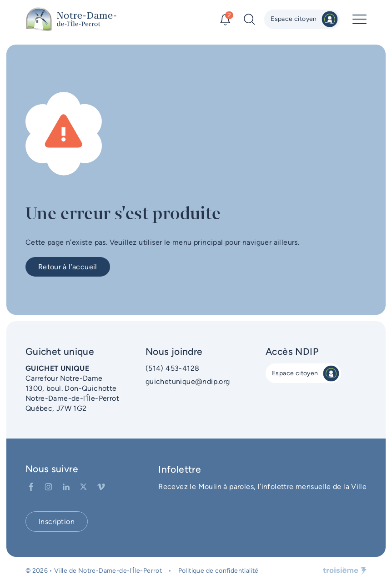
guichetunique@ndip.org (188, 381)
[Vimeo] (101, 487)
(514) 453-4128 (173, 368)
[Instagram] (48, 487)
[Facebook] (31, 487)
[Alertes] (225, 19)
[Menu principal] (360, 19)
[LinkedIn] (66, 487)
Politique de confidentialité (219, 571)
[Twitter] (83, 487)
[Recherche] (249, 19)
